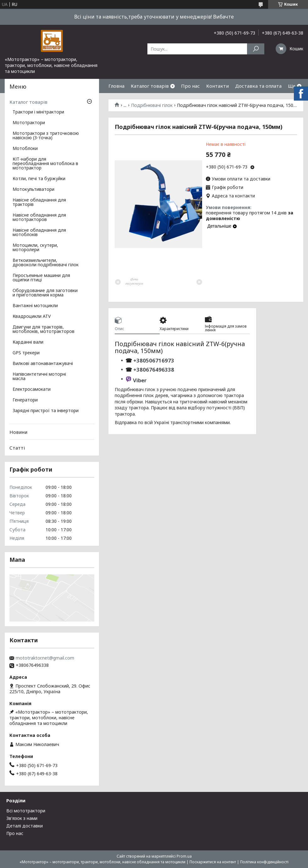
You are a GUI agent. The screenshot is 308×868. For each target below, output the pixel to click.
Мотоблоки (25, 149)
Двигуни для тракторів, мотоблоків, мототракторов (44, 329)
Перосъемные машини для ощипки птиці (41, 278)
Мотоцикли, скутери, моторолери (35, 248)
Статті (17, 448)
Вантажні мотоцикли (35, 306)
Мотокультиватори (33, 190)
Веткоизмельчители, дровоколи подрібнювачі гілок (46, 263)
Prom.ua (184, 856)
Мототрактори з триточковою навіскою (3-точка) (46, 136)
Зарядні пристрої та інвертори (46, 411)
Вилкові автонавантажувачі (43, 364)
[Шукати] (256, 49)
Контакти (217, 86)
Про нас (190, 86)
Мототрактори (29, 123)
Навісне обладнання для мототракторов (39, 218)
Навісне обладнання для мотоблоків (39, 233)
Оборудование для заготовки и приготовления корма (45, 293)
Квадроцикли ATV (32, 317)
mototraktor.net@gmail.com (45, 658)
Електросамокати (32, 390)
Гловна (116, 86)
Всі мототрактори (26, 811)
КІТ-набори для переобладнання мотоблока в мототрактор (45, 164)
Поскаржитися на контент (213, 862)
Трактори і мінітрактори (38, 112)
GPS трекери (26, 353)
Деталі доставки (25, 826)
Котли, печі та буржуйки (39, 179)
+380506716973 (153, 360)
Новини (18, 432)
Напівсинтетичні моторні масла (39, 377)
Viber (140, 380)
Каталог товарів (150, 86)
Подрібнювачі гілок (152, 105)
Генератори (25, 400)
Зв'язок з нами (22, 818)
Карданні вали (28, 342)
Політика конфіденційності (264, 862)
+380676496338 (154, 370)
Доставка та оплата (258, 86)
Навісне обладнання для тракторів (39, 202)
